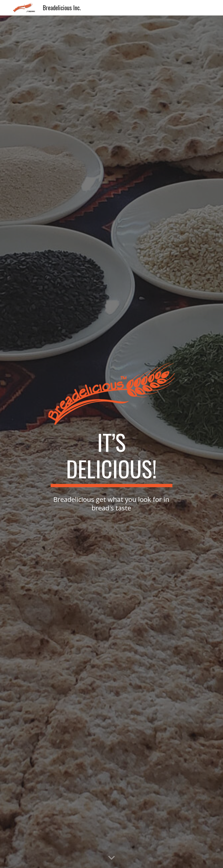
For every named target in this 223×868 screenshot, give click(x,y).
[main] (111, 458)
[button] (111, 858)
